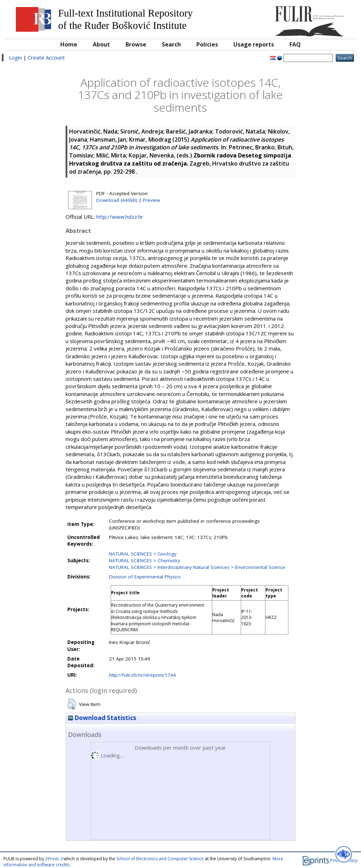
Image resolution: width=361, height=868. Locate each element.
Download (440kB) (117, 200)
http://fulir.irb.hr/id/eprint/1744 (142, 675)
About (101, 44)
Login (15, 57)
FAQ (295, 44)
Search (171, 44)
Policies (207, 44)
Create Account (46, 57)
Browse (136, 44)
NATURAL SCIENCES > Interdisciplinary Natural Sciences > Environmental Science (197, 567)
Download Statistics (102, 718)
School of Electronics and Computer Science (160, 859)
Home (69, 44)
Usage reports (254, 44)
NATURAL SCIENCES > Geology (143, 554)
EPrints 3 (54, 859)
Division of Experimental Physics (145, 577)
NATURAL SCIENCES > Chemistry (145, 560)
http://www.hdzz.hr (120, 217)
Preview (151, 200)
